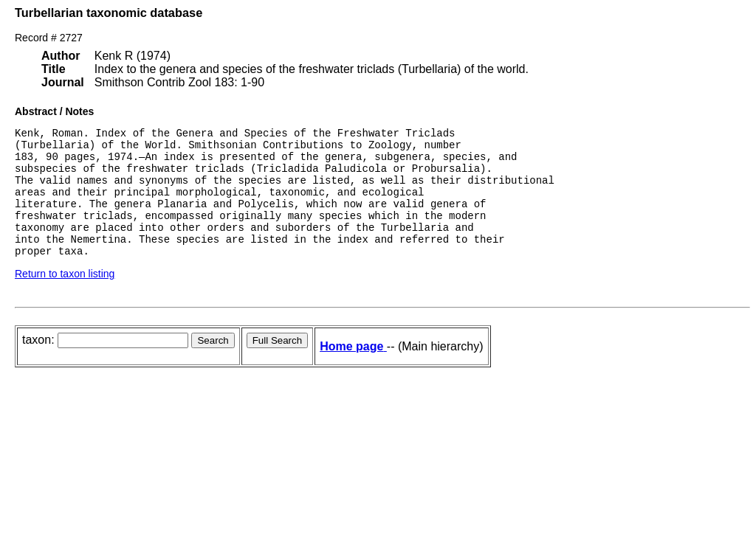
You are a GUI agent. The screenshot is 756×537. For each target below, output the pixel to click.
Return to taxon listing (65, 298)
